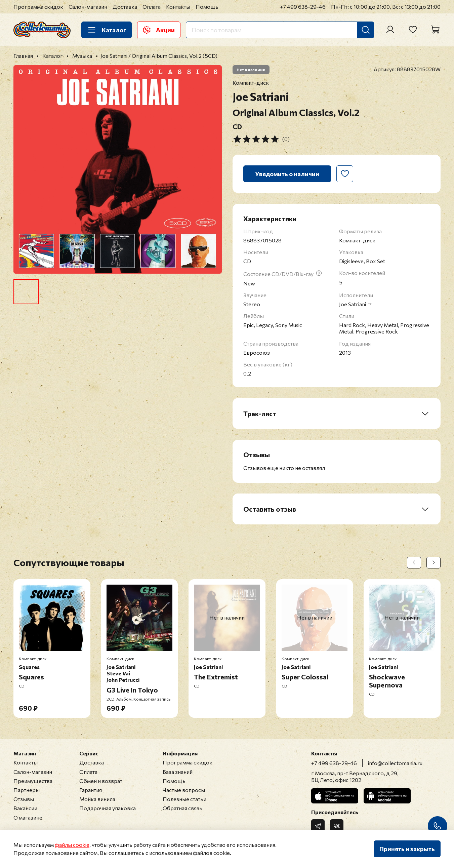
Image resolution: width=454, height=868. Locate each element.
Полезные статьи (184, 799)
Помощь (207, 7)
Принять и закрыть (407, 849)
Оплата (152, 7)
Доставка (125, 7)
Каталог (107, 30)
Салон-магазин (88, 7)
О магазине (28, 817)
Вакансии (25, 808)
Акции (159, 30)
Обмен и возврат (101, 781)
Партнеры (27, 790)
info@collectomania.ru (395, 763)
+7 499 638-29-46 (303, 7)
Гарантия (91, 790)
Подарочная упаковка (108, 808)
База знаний (178, 772)
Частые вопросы (184, 790)
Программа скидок (38, 7)
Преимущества (33, 781)
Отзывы (24, 799)
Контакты (178, 7)
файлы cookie (72, 845)
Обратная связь (182, 808)
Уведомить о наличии (287, 174)
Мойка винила (97, 799)
